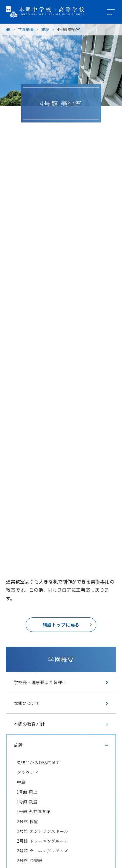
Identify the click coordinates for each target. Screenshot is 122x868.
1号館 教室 (27, 802)
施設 (18, 745)
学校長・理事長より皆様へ (40, 682)
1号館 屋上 (27, 792)
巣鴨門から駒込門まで (38, 762)
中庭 (21, 782)
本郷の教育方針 (29, 724)
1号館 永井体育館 (34, 811)
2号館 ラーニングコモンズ (43, 851)
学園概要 (61, 659)
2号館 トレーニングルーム (43, 841)
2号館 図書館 (30, 860)
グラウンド (28, 772)
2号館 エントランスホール (43, 831)
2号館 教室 (27, 821)
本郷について (27, 703)
